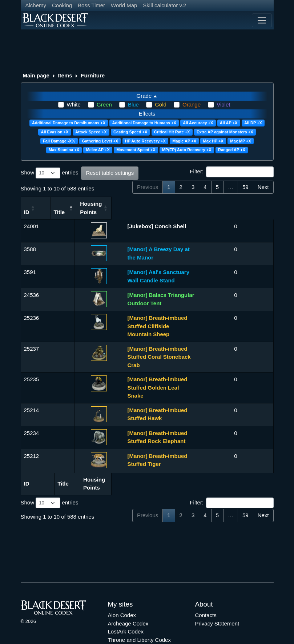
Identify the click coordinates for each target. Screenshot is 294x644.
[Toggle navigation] (262, 20)
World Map (124, 5)
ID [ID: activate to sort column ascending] (27, 212)
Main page (36, 75)
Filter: (231, 172)
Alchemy (36, 5)
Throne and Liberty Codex (139, 616)
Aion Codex (122, 592)
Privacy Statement (217, 600)
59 (245, 187)
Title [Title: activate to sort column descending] (83, 212)
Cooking (62, 5)
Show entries (50, 173)
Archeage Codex (128, 600)
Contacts (206, 592)
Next (263, 187)
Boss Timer (91, 5)
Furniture (93, 75)
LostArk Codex (126, 608)
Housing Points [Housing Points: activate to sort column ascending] (253, 208)
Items (65, 75)
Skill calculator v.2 (164, 5)
